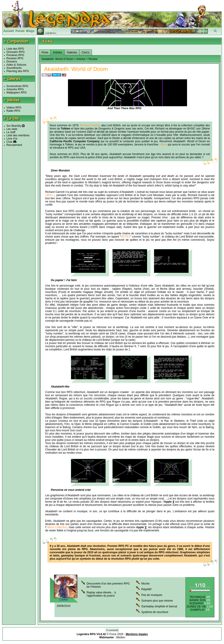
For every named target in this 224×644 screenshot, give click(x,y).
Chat (9, 142)
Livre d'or (12, 139)
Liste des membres (18, 135)
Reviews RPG (15, 58)
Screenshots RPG (17, 86)
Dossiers (12, 62)
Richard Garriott (90, 125)
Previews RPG (15, 55)
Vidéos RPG (14, 108)
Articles (57, 52)
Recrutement (14, 145)
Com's (86, 52)
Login (48, 33)
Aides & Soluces (16, 65)
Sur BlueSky (16, 126)
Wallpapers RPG (17, 93)
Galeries (72, 52)
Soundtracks (14, 68)
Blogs (30, 31)
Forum (20, 31)
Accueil (9, 31)
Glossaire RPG (16, 52)
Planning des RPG (18, 71)
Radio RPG (13, 111)
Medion (121, 637)
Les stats (12, 129)
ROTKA (126, 237)
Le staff (11, 132)
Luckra (63, 600)
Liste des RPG (15, 49)
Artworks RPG (15, 89)
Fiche (45, 52)
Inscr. (54, 33)
